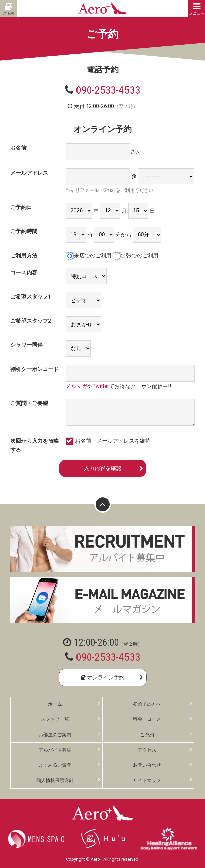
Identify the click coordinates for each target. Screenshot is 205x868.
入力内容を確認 (103, 468)
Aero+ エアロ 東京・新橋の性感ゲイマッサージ (103, 8)
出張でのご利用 (136, 255)
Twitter (101, 386)
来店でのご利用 (89, 255)
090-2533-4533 (108, 90)
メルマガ (76, 386)
